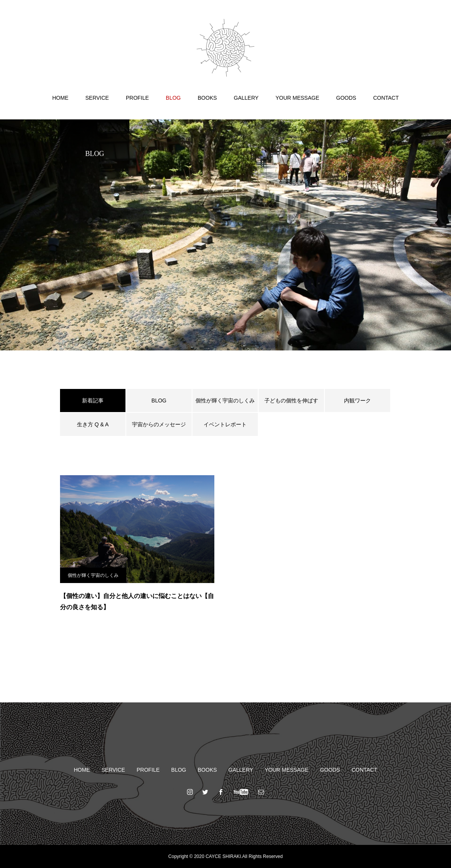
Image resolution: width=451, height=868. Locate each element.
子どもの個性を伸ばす (291, 400)
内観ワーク (357, 400)
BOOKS (207, 98)
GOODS (346, 98)
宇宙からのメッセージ (159, 424)
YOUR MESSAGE (297, 98)
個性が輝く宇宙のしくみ (225, 400)
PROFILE (137, 98)
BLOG (173, 98)
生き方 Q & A (93, 424)
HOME (60, 98)
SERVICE (97, 98)
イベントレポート (225, 424)
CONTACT (386, 98)
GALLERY (246, 98)
